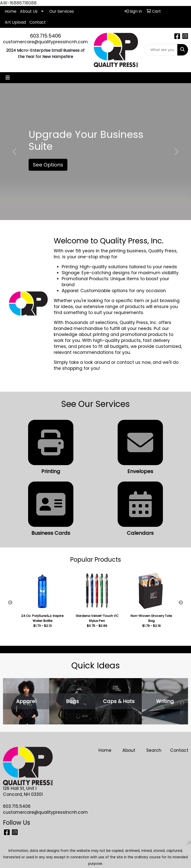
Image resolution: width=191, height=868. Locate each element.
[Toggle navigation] (8, 78)
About (129, 750)
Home (11, 11)
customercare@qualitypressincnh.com (45, 42)
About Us (29, 11)
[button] (14, 152)
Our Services (62, 11)
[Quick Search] (161, 50)
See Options (48, 165)
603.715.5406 (46, 36)
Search (154, 750)
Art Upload (15, 22)
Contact (38, 22)
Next (181, 603)
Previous (10, 603)
